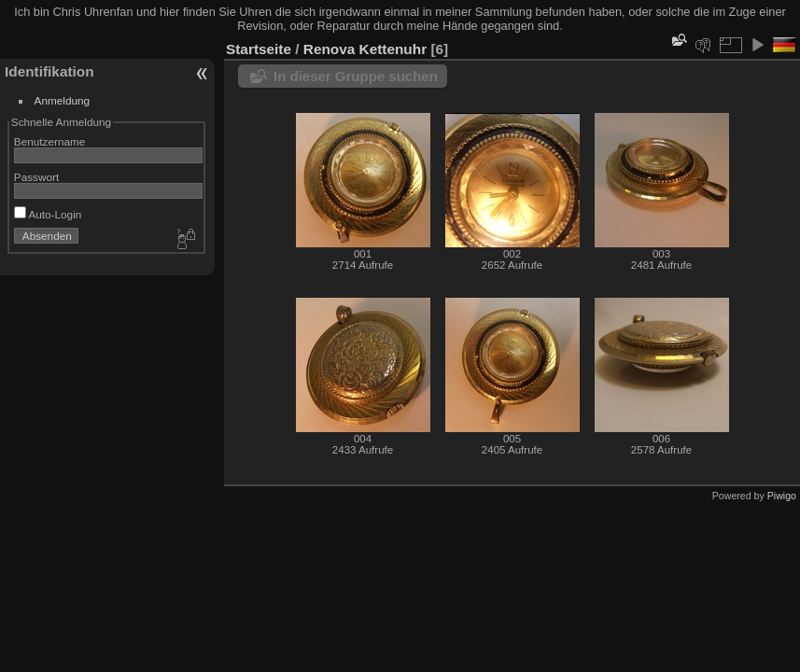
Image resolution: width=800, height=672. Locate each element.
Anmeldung (63, 100)
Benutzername (50, 141)
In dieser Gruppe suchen (356, 76)
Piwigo (782, 496)
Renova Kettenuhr (365, 49)
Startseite (259, 49)
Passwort (36, 177)
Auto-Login (48, 214)
